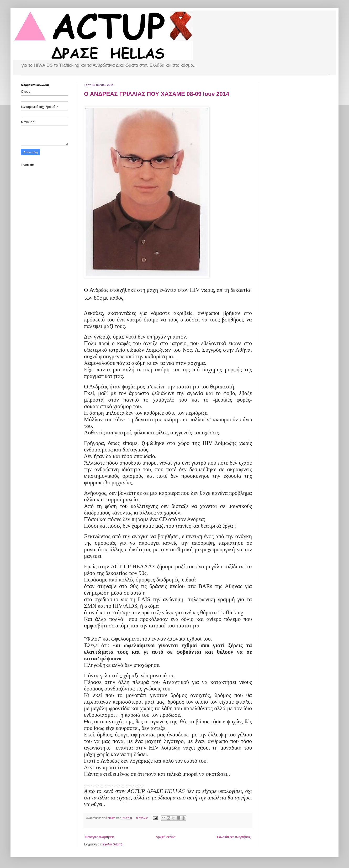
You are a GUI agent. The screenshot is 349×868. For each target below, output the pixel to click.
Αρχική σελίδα (166, 837)
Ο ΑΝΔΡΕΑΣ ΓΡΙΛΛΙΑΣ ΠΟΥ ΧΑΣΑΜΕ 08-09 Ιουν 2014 (157, 94)
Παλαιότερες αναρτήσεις (234, 837)
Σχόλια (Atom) (112, 844)
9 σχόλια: (143, 818)
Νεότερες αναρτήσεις (100, 837)
